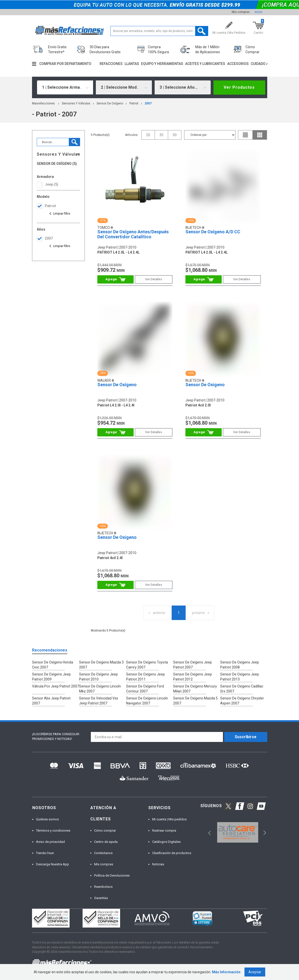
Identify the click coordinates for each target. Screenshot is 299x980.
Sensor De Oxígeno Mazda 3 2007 (101, 665)
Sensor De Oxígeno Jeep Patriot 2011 (145, 677)
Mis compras (241, 12)
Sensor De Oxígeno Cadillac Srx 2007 (242, 689)
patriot (134, 103)
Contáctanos (103, 853)
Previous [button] (208, 832)
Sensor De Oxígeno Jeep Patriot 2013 (240, 677)
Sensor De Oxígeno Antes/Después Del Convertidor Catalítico (133, 234)
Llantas (132, 64)
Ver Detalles (154, 279)
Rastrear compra (164, 830)
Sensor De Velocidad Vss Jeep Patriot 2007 (99, 701)
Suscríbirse (246, 737)
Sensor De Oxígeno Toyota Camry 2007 (147, 665)
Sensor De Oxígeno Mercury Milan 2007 (195, 689)
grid (260, 135)
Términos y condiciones (53, 830)
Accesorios (238, 64)
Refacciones (111, 64)
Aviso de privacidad (50, 842)
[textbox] (159, 31)
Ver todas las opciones (60, 214)
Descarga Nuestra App (53, 864)
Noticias (158, 864)
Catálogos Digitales (166, 842)
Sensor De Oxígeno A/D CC (213, 232)
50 (175, 135)
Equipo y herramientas (162, 64)
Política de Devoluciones (112, 875)
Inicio (258, 12)
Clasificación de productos (172, 853)
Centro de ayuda (106, 842)
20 (148, 135)
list (245, 135)
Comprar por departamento (65, 64)
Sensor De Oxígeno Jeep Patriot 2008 (240, 665)
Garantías (101, 898)
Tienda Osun (45, 853)
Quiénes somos (47, 819)
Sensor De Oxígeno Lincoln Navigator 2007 (147, 701)
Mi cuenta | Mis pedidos (169, 819)
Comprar (115, 279)
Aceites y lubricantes (205, 64)
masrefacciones (43, 103)
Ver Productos (239, 87)
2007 (148, 103)
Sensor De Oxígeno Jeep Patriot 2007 (193, 665)
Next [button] (264, 832)
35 (161, 135)
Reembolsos (103, 887)
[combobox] (65, 87)
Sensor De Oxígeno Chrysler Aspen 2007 (242, 701)
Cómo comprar (105, 830)
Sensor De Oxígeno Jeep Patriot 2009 (51, 677)
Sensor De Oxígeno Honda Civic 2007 (53, 665)
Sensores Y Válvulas (76, 103)
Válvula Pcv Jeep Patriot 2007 (56, 686)
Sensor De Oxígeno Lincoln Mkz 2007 (100, 689)
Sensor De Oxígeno (110, 103)
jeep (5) (52, 184)
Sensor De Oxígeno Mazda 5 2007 (195, 701)
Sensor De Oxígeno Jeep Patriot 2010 (98, 677)
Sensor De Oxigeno (205, 385)
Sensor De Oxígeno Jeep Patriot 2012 (193, 677)
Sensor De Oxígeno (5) (57, 164)
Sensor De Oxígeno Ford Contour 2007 (145, 689)
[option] (238, 832)
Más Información (226, 972)
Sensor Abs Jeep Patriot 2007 (51, 701)
